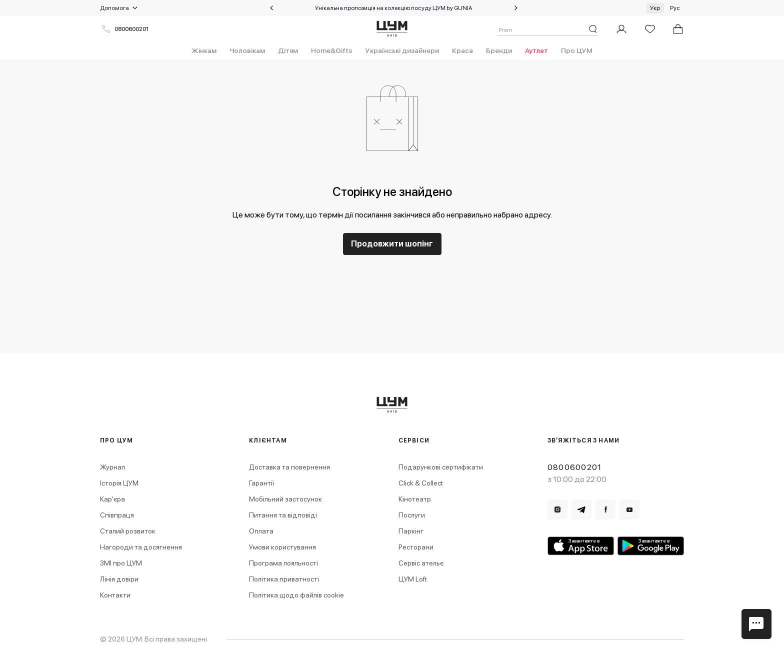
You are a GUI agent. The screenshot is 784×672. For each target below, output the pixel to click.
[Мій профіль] (621, 29)
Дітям (288, 50)
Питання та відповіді (283, 515)
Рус (675, 8)
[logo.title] (392, 405)
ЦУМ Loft (413, 579)
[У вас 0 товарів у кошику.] (678, 29)
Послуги (412, 515)
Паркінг (411, 531)
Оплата (261, 531)
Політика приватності (284, 579)
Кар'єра (112, 499)
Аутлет (536, 50)
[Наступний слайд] (516, 8)
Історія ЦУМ (119, 483)
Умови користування (282, 547)
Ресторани (416, 547)
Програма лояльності (283, 563)
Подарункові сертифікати (441, 467)
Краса (462, 50)
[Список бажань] (650, 29)
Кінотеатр (415, 499)
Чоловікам (247, 50)
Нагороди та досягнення (141, 547)
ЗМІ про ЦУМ (121, 563)
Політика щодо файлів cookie (296, 595)
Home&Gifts (332, 50)
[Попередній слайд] (271, 8)
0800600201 (125, 29)
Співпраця (117, 515)
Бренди (499, 50)
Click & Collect (421, 483)
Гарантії (261, 483)
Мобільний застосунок (285, 499)
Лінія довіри (119, 579)
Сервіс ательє (421, 563)
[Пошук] (593, 29)
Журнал (112, 467)
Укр (655, 8)
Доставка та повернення (289, 467)
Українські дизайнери (402, 50)
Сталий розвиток (128, 531)
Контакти (115, 595)
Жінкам (204, 50)
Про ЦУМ (577, 50)
